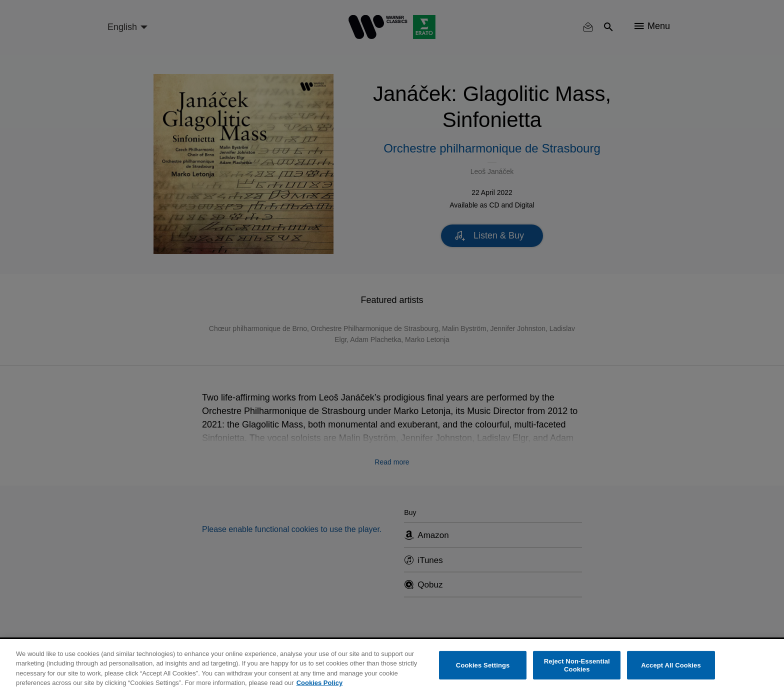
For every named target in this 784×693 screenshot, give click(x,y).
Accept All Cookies (671, 665)
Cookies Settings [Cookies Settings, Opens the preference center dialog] (483, 665)
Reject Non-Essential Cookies (577, 665)
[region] (392, 666)
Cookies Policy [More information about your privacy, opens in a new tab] (319, 683)
